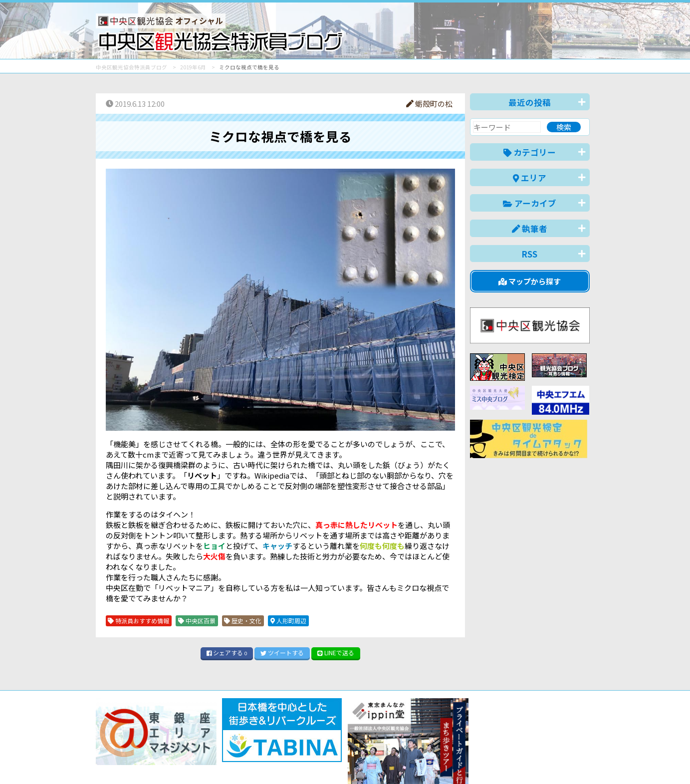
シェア (227, 653)
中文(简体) (493, 771)
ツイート (282, 653)
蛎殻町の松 (429, 104)
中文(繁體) (539, 771)
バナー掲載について (133, 751)
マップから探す (530, 281)
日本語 (417, 771)
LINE (336, 653)
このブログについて (216, 751)
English (452, 771)
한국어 (578, 771)
